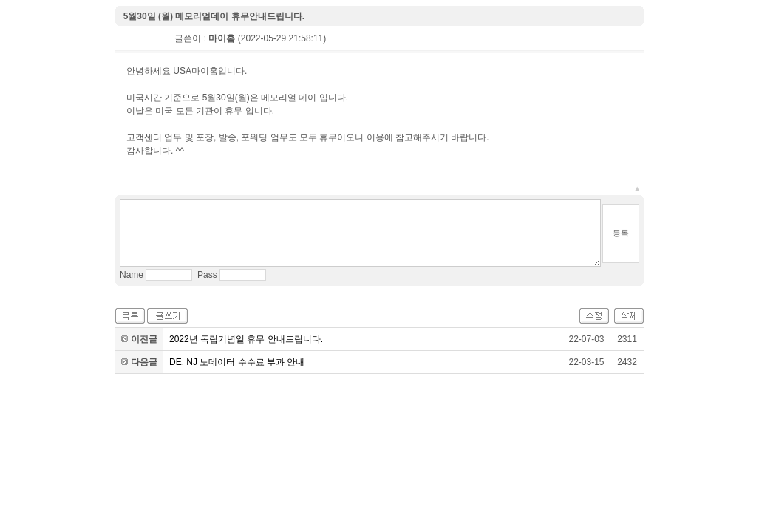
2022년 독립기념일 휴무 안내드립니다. (246, 339)
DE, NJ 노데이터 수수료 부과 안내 (237, 362)
